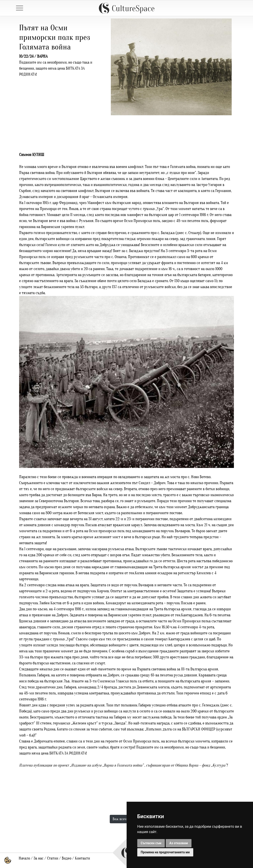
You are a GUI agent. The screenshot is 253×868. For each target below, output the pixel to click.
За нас (39, 858)
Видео (67, 858)
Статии (53, 858)
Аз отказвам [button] (179, 843)
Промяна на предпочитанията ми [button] (165, 852)
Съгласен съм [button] (151, 843)
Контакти (82, 858)
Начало (24, 858)
